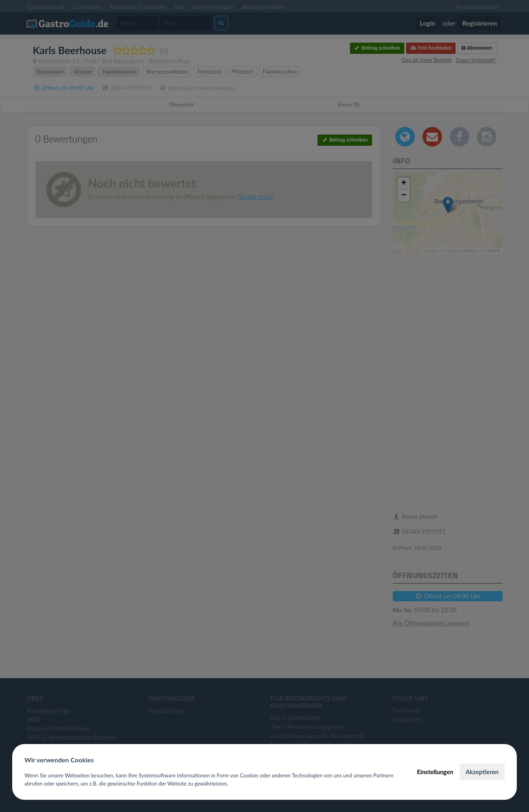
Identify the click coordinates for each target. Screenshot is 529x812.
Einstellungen (435, 772)
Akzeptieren (482, 772)
